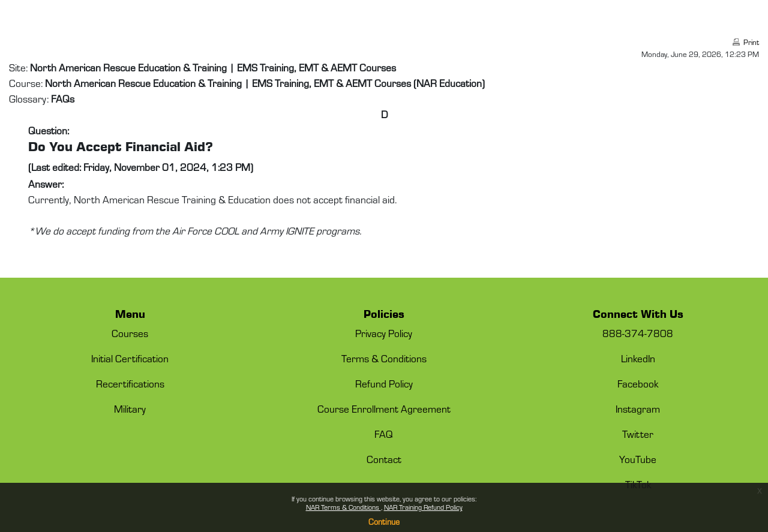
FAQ (384, 434)
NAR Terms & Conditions (343, 507)
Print (751, 42)
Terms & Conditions (384, 358)
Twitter (638, 434)
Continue (384, 522)
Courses (130, 333)
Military (130, 408)
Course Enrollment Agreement (384, 408)
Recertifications (130, 383)
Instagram (638, 408)
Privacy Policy (384, 333)
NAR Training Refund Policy (423, 507)
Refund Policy (384, 383)
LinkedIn (638, 358)
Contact (384, 459)
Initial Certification (130, 358)
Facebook (638, 383)
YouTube (638, 459)
